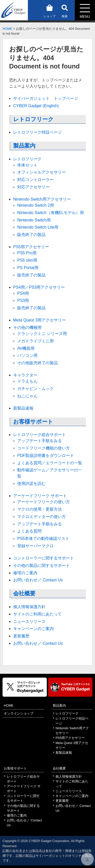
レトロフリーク (33, 119)
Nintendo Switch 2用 (36, 205)
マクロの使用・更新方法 (40, 509)
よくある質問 (29, 531)
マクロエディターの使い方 (42, 517)
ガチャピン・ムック (35, 389)
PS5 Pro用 (27, 253)
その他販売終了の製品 (37, 363)
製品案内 (24, 146)
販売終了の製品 (31, 235)
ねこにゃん (27, 396)
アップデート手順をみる (40, 441)
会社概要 (24, 593)
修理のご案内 (25, 573)
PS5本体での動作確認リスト (43, 538)
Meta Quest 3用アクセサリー (40, 320)
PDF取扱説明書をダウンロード (46, 456)
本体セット (27, 165)
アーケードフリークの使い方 (44, 502)
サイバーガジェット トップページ (46, 98)
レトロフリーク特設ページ (37, 132)
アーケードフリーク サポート (40, 496)
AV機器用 (26, 348)
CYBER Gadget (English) (36, 106)
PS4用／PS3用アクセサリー (39, 287)
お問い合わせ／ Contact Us (38, 580)
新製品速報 (23, 408)
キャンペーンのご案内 (33, 629)
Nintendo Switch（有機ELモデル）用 (51, 213)
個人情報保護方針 (29, 607)
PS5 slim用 (27, 260)
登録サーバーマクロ (35, 546)
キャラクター (25, 375)
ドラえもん (27, 381)
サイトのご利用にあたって (37, 614)
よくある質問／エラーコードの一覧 (50, 463)
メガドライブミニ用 (35, 341)
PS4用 (23, 293)
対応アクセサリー (33, 187)
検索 (65, 10)
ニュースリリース (29, 621)
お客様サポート (33, 422)
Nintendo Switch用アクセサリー (42, 199)
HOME (7, 29)
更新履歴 (21, 636)
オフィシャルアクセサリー (42, 172)
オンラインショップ (19, 713)
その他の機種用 (27, 327)
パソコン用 (27, 355)
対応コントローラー (35, 180)
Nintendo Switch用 (34, 220)
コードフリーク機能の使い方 (44, 448)
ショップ (49, 10)
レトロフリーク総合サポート (40, 435)
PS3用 (23, 300)
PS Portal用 (28, 268)
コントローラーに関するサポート (44, 558)
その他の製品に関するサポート (42, 565)
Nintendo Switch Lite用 (38, 227)
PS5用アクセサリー (31, 247)
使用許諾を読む (31, 484)
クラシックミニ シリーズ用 (42, 334)
